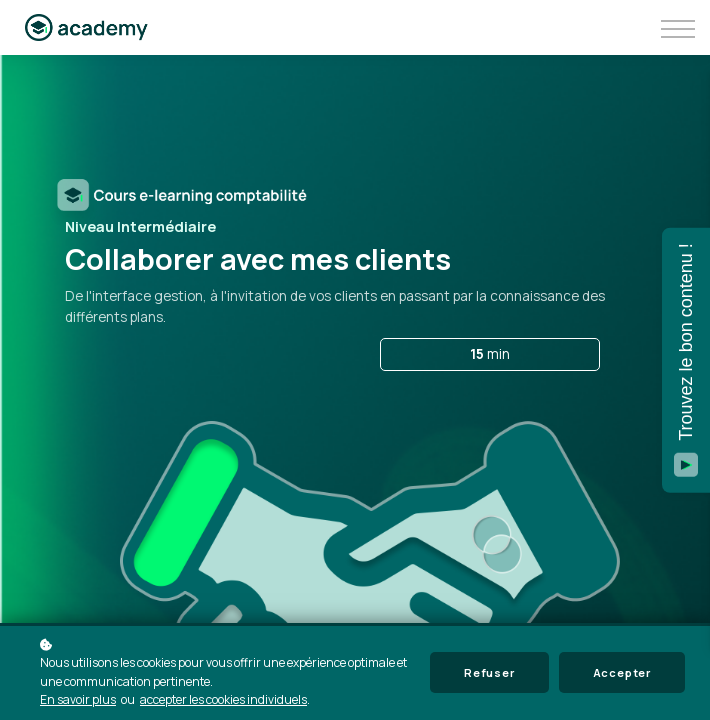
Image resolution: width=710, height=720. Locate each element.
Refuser (489, 672)
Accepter (622, 672)
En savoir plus (78, 699)
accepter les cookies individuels (223, 699)
